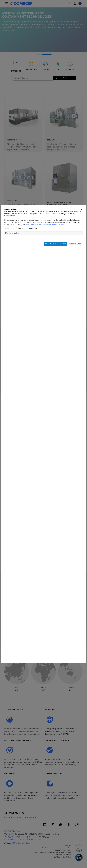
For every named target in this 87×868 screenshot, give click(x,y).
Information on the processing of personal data (45, 236)
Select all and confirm (56, 256)
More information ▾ (13, 245)
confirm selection (75, 256)
